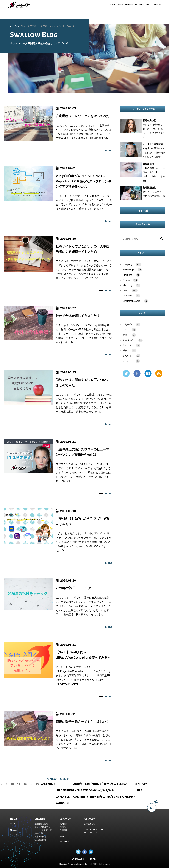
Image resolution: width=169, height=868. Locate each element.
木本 (125, 335)
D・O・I (127, 361)
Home (108, 5)
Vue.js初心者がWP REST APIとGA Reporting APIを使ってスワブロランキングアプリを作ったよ (84, 181)
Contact (156, 5)
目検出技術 (39, 833)
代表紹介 (63, 827)
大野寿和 (127, 325)
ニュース (14, 835)
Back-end (132, 296)
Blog (147, 5)
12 (25, 784)
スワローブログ (66, 842)
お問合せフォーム (92, 824)
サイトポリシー (91, 833)
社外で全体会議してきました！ (78, 316)
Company (138, 5)
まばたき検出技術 (42, 827)
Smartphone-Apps (136, 301)
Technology (132, 270)
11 (19, 784)
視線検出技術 (40, 837)
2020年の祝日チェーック (73, 588)
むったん (127, 345)
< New (52, 779)
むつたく (127, 356)
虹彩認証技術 (40, 840)
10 (12, 784)
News (116, 5)
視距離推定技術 (41, 824)
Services (126, 5)
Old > (64, 779)
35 (37, 784)
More (109, 151)
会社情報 (63, 830)
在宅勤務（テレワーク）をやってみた (83, 116)
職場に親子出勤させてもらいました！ (83, 722)
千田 (125, 351)
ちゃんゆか (128, 340)
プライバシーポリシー (94, 830)
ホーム (13, 824)
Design (130, 280)
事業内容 (63, 824)
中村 (125, 330)
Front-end (132, 275)
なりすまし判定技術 (43, 830)
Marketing (132, 285)
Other (130, 291)
